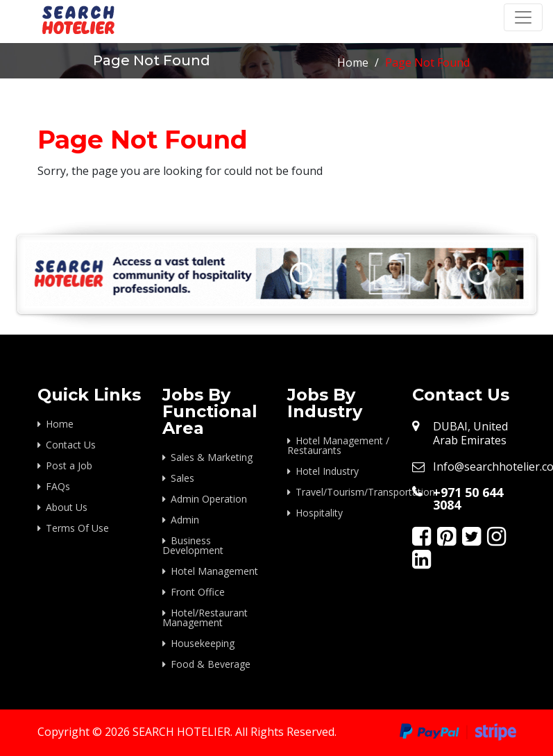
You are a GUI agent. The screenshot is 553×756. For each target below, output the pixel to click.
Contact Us (71, 445)
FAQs (58, 486)
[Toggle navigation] (523, 17)
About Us (67, 507)
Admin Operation (209, 499)
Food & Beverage (211, 664)
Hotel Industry (327, 471)
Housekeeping (203, 643)
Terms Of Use (77, 528)
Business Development (193, 545)
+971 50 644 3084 (468, 498)
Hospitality (319, 513)
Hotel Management (214, 571)
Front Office (198, 592)
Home (353, 62)
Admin (185, 520)
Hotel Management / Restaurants (338, 445)
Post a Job (69, 465)
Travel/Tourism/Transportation (343, 492)
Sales (182, 478)
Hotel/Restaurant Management (205, 618)
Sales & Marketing (212, 457)
